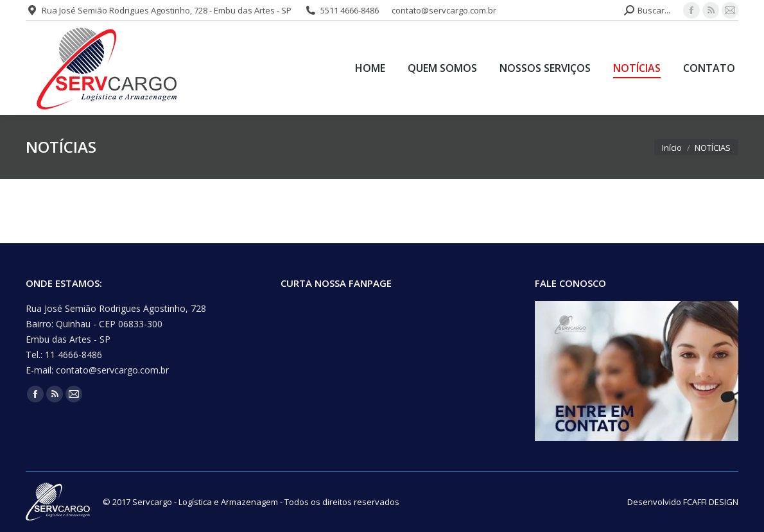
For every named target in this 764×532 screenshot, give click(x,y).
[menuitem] (370, 68)
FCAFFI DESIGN (711, 502)
